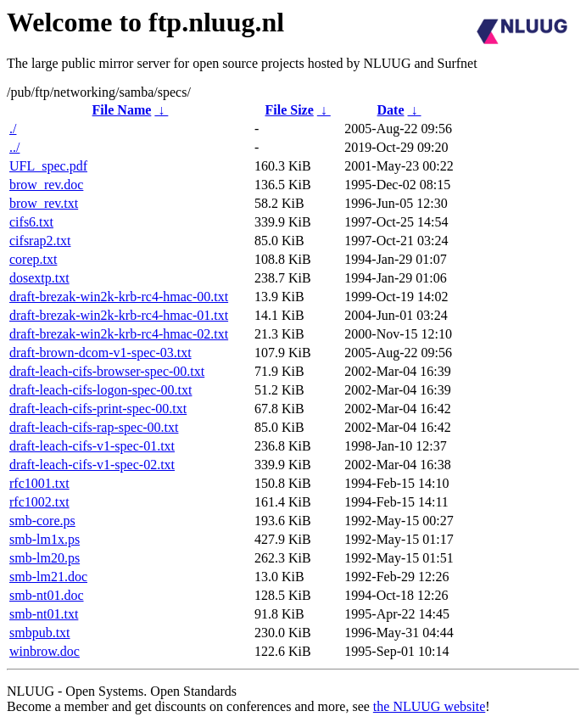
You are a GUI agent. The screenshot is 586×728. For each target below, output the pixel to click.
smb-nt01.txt (44, 614)
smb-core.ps (42, 521)
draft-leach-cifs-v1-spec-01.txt (92, 446)
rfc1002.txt (39, 502)
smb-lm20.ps (45, 558)
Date (391, 110)
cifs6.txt (31, 222)
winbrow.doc (45, 651)
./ (13, 129)
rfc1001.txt (39, 483)
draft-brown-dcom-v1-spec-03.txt (100, 353)
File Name (122, 110)
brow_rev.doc (46, 185)
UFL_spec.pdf (48, 166)
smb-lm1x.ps (45, 539)
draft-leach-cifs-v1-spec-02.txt (92, 465)
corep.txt (33, 259)
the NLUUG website (429, 706)
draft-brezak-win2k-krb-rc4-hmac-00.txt (119, 297)
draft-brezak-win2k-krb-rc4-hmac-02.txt (119, 334)
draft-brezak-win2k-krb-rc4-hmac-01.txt (119, 315)
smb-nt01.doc (47, 595)
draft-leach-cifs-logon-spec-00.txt (100, 390)
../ (14, 147)
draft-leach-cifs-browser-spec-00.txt (107, 371)
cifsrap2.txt (40, 241)
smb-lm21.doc (48, 577)
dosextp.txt (39, 278)
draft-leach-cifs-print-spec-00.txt (98, 409)
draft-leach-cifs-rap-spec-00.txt (94, 427)
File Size (289, 110)
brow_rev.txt (44, 203)
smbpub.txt (40, 633)
